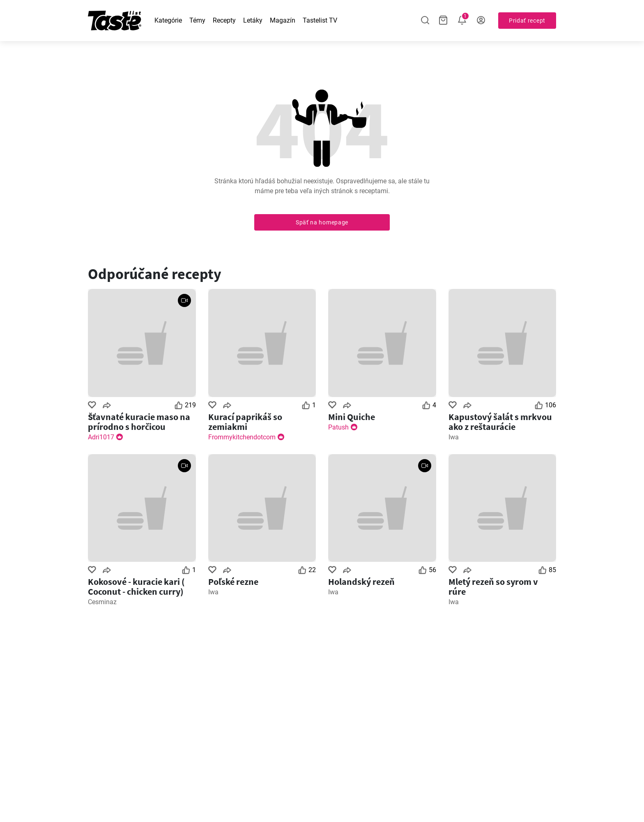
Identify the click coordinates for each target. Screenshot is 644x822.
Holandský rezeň (361, 582)
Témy (197, 20)
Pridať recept (527, 21)
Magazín (283, 20)
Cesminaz (102, 602)
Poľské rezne (233, 582)
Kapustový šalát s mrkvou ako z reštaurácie (500, 422)
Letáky (253, 20)
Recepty (224, 20)
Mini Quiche (352, 417)
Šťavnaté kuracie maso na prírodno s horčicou (139, 422)
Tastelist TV (320, 20)
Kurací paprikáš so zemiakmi (245, 422)
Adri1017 (101, 437)
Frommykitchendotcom (242, 437)
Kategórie (168, 20)
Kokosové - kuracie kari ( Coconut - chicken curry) (136, 586)
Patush (338, 427)
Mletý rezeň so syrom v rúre (493, 586)
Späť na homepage (322, 222)
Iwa (454, 437)
